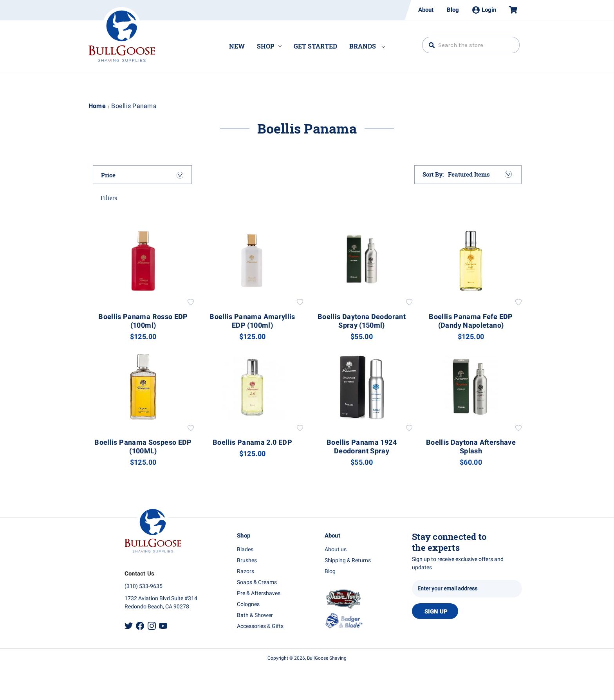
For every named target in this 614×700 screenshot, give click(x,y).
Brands (367, 46)
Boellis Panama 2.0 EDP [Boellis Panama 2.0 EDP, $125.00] (252, 443)
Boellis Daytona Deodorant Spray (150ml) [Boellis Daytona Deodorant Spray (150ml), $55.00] (362, 321)
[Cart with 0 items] (510, 10)
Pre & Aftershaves (259, 593)
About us (336, 549)
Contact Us (140, 574)
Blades (245, 549)
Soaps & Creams (257, 582)
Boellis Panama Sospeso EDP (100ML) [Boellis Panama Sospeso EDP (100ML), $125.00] (143, 447)
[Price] (143, 175)
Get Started (315, 46)
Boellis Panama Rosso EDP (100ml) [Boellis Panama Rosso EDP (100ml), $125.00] (143, 321)
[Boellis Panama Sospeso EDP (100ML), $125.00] (143, 387)
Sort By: (433, 174)
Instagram (152, 626)
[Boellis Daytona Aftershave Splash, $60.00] (471, 387)
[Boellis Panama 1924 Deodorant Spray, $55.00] (362, 387)
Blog (453, 10)
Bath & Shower (255, 615)
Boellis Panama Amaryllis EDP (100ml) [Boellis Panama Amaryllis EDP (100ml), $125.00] (252, 321)
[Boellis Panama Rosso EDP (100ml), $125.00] (143, 261)
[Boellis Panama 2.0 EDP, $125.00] (253, 387)
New (237, 46)
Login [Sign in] (484, 10)
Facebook (140, 626)
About (426, 10)
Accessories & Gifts (260, 626)
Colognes (248, 604)
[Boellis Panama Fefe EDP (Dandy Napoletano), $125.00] (471, 261)
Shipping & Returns (348, 560)
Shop (269, 46)
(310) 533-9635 (144, 586)
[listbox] (479, 174)
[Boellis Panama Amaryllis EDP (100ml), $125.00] (253, 261)
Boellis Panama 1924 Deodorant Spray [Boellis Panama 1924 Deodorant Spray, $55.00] (362, 447)
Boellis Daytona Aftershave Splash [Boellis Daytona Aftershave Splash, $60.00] (471, 447)
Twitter (129, 626)
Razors (246, 571)
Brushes (247, 560)
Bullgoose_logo (122, 34)
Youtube (163, 626)
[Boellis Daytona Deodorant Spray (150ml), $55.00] (362, 261)
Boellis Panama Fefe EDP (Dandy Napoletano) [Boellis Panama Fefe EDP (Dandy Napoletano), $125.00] (471, 321)
